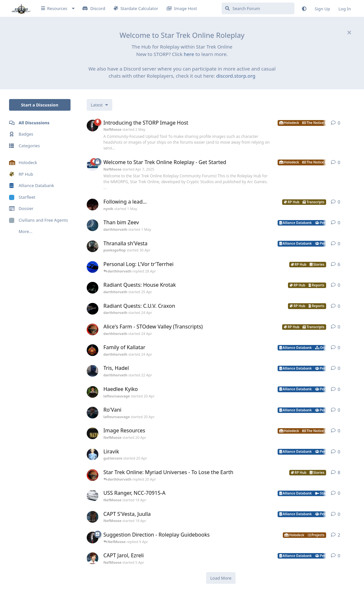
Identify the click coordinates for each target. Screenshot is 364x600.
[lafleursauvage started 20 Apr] (93, 392)
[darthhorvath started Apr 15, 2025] (93, 267)
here (189, 54)
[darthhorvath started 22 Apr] (93, 371)
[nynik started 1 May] (93, 205)
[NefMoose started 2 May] (93, 126)
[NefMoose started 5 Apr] (93, 558)
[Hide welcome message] (349, 32)
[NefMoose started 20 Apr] (93, 433)
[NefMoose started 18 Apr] (93, 496)
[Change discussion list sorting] (99, 105)
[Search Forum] (258, 8)
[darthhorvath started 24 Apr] (93, 309)
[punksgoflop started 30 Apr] (93, 246)
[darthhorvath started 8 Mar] (93, 475)
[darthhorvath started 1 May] (93, 225)
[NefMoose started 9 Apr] (93, 538)
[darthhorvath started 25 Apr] (93, 288)
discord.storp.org (236, 76)
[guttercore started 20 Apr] (93, 454)
